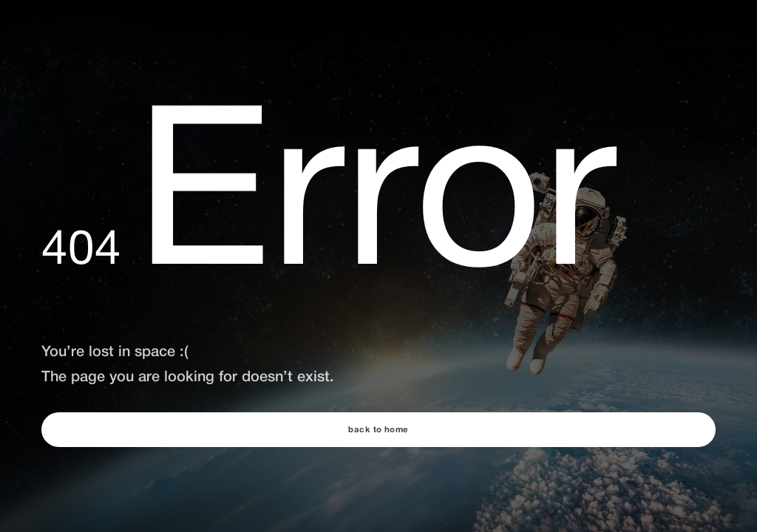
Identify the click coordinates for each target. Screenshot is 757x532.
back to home (378, 430)
